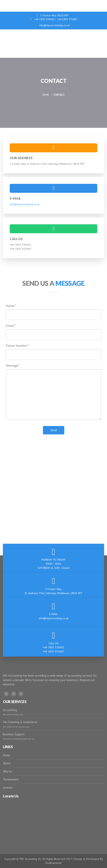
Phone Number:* (17, 346)
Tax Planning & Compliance (20, 722)
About (7, 763)
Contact (8, 788)
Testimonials (11, 779)
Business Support (14, 734)
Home (46, 95)
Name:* (11, 306)
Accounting (10, 710)
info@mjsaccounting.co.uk (54, 25)
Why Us (7, 771)
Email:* (11, 326)
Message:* (13, 366)
